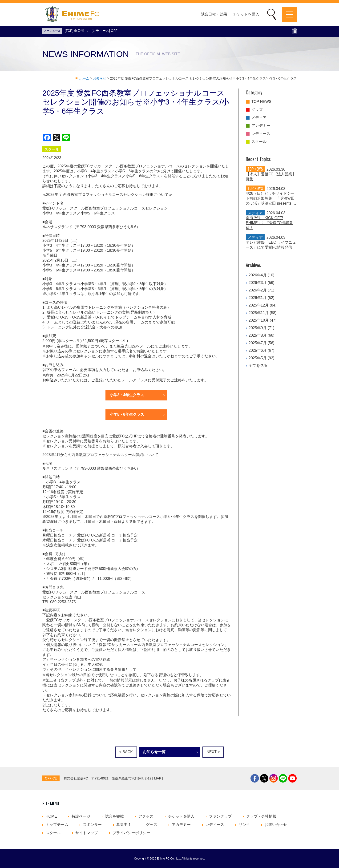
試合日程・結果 (214, 14)
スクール (259, 142)
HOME (51, 816)
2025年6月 (258, 350)
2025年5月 (258, 358)
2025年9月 (258, 328)
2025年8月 (258, 335)
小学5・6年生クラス (127, 414)
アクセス (146, 816)
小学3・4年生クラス (127, 395)
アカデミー (261, 126)
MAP (158, 778)
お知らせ (100, 78)
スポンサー (92, 825)
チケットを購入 (246, 14)
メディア (259, 118)
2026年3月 (258, 283)
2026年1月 (258, 298)
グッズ (257, 110)
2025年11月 (259, 313)
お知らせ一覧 (154, 752)
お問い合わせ (276, 825)
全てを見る (258, 365)
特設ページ (81, 816)
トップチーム (57, 825)
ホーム (84, 78)
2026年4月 (258, 275)
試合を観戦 (114, 816)
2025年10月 (259, 320)
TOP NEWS (261, 102)
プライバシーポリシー (131, 833)
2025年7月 (258, 343)
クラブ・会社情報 (261, 816)
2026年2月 (258, 290)
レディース (261, 134)
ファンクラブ (220, 816)
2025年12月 (259, 305)
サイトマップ (87, 833)
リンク (244, 825)
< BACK (126, 752)
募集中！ (124, 825)
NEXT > (213, 752)
